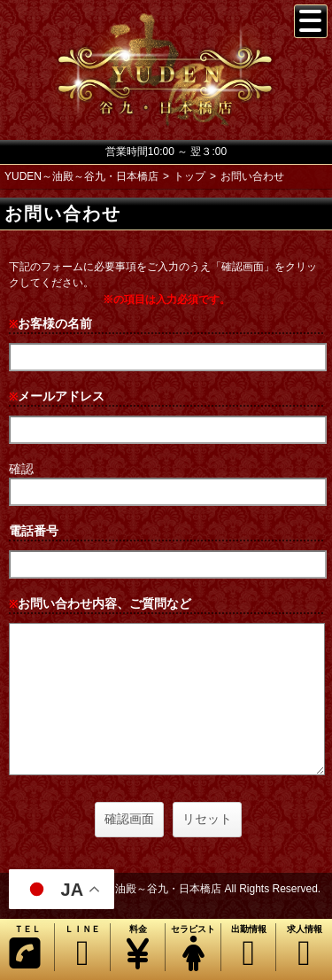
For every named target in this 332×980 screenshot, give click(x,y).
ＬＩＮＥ (82, 948)
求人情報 (304, 948)
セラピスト (193, 948)
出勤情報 (248, 948)
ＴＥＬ (25, 948)
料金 (138, 948)
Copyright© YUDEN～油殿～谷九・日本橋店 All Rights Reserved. (166, 889)
